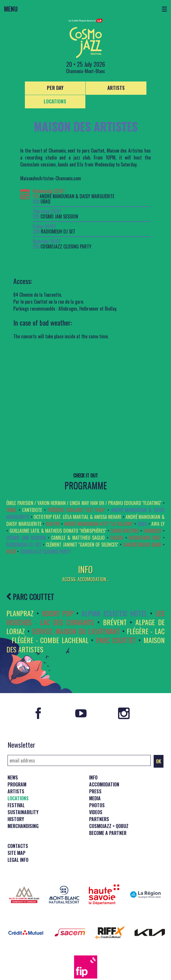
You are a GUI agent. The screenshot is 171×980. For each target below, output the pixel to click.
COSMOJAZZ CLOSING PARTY (66, 247)
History (16, 819)
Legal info (18, 860)
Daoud (117, 538)
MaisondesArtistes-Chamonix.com (51, 178)
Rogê (11, 552)
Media (95, 798)
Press (95, 791)
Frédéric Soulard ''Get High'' (77, 510)
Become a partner (108, 833)
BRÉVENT (115, 622)
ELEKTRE (53, 524)
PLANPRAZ (20, 613)
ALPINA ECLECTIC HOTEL (114, 613)
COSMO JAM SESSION (59, 217)
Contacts (18, 846)
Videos (96, 812)
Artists (116, 88)
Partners (99, 819)
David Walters (125, 531)
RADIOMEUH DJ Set (58, 232)
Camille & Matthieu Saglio (78, 538)
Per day (55, 88)
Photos (97, 805)
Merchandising (23, 826)
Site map (16, 853)
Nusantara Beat (145, 538)
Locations (55, 101)
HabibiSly (152, 531)
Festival (16, 805)
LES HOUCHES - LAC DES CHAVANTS (85, 618)
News (13, 777)
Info (93, 777)
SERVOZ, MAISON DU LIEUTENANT (76, 631)
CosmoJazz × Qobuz (109, 826)
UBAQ (45, 202)
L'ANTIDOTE (32, 510)
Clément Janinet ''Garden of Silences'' (82, 545)
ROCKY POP (58, 613)
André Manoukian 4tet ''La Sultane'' (99, 524)
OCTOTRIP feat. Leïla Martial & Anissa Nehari (77, 517)
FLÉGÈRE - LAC (146, 631)
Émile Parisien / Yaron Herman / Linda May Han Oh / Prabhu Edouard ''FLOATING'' (84, 503)
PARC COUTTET (30, 596)
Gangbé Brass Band (142, 545)
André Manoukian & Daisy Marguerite (77, 196)
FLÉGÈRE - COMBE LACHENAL (50, 640)
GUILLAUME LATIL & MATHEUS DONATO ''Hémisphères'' (58, 531)
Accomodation (104, 784)
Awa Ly (158, 524)
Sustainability (23, 812)
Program (17, 784)
